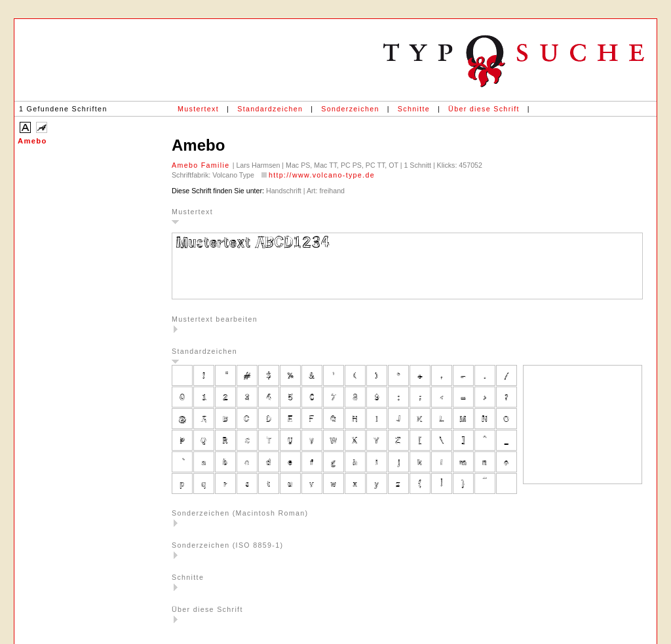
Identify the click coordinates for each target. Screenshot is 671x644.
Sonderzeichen (350, 109)
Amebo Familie (202, 165)
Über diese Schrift (484, 109)
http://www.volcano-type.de (322, 175)
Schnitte (414, 109)
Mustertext (198, 109)
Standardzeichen (270, 109)
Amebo (32, 141)
